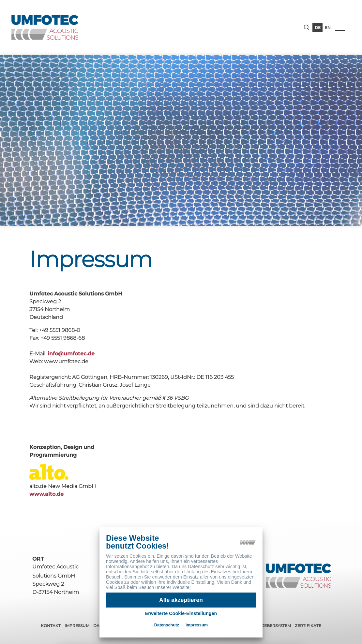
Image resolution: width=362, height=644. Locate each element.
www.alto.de (44, 494)
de (318, 28)
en (328, 28)
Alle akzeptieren (181, 600)
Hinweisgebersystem (267, 626)
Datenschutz (167, 625)
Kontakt (51, 626)
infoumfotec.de (71, 354)
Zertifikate (308, 626)
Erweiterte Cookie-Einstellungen (181, 613)
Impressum (77, 626)
